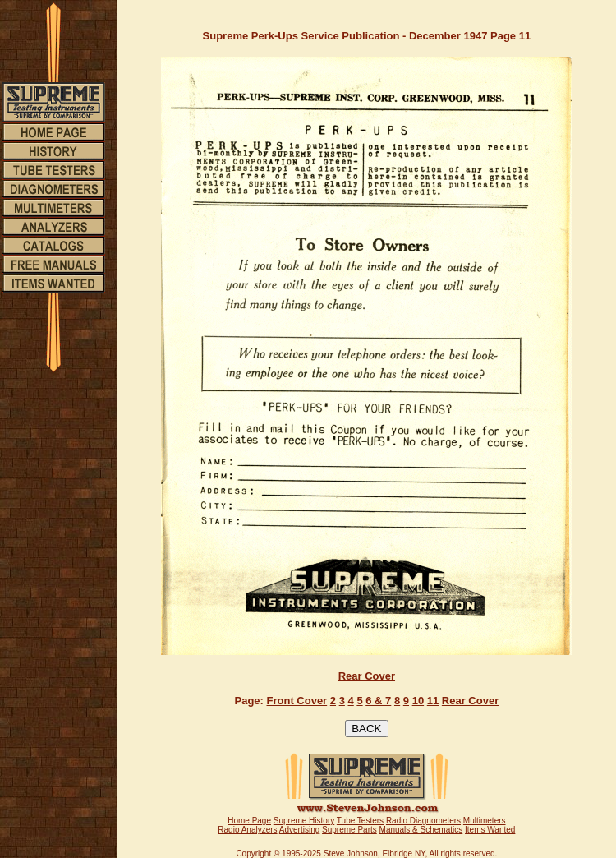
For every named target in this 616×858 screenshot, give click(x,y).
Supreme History (304, 821)
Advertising (299, 830)
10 (418, 701)
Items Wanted (490, 830)
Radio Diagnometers (423, 821)
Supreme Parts (349, 830)
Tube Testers (360, 821)
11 (433, 701)
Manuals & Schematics (421, 830)
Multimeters (485, 821)
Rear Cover (367, 676)
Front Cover (297, 701)
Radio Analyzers (247, 830)
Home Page (249, 821)
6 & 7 (378, 701)
